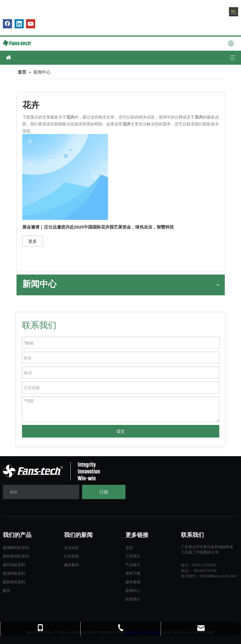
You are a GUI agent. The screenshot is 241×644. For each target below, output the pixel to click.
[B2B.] (234, 12)
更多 (33, 241)
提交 (121, 431)
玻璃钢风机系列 (16, 548)
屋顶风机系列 (14, 573)
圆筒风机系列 (14, 582)
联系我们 (133, 599)
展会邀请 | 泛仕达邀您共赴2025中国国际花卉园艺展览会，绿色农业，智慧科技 (98, 227)
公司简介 (133, 556)
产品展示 (133, 565)
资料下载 (133, 573)
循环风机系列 (14, 565)
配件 (7, 590)
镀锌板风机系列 (16, 556)
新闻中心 (133, 590)
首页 (129, 548)
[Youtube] (31, 24)
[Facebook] (7, 24)
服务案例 (71, 565)
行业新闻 (71, 556)
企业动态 (71, 548)
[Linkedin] (19, 24)
